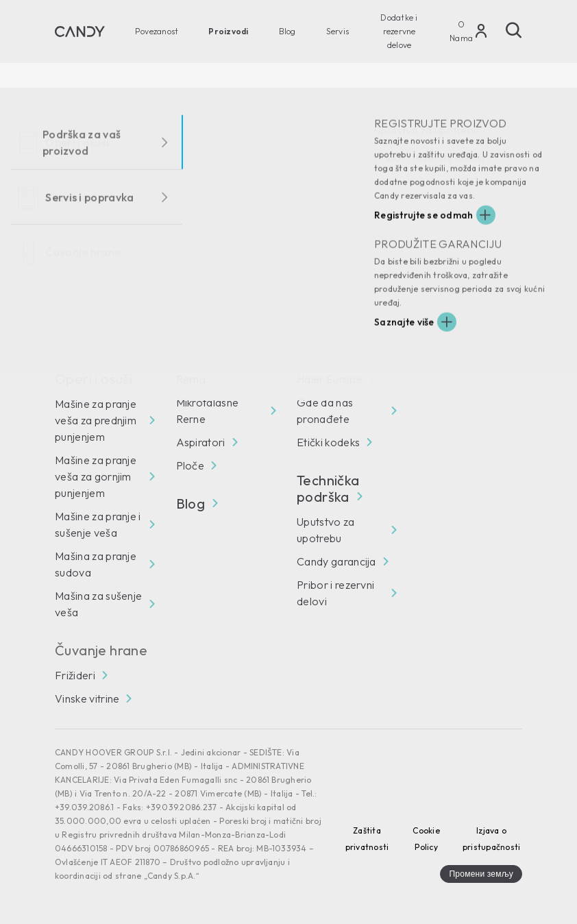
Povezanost (157, 31)
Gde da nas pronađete (325, 411)
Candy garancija (336, 561)
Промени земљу (481, 874)
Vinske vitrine (87, 698)
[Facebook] (66, 313)
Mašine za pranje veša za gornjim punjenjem (96, 476)
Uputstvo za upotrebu (326, 530)
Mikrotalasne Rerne (208, 411)
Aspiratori (201, 442)
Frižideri (75, 675)
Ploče (191, 465)
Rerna (191, 379)
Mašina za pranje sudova (96, 564)
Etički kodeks (328, 442)
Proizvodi (228, 31)
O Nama (461, 31)
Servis (337, 31)
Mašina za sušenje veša (98, 604)
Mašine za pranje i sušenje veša (98, 524)
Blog (287, 31)
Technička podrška (329, 489)
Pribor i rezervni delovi (335, 593)
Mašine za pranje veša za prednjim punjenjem (96, 420)
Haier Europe (330, 379)
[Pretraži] (514, 30)
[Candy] (80, 32)
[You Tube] (104, 313)
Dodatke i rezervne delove (399, 31)
